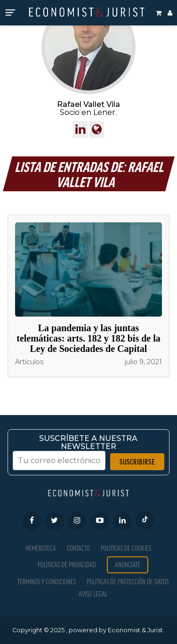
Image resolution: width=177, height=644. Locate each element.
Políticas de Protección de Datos (128, 582)
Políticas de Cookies (126, 548)
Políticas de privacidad (67, 565)
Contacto (78, 548)
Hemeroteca (41, 548)
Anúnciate (128, 565)
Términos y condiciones (47, 582)
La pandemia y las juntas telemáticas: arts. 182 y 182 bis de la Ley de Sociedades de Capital (88, 338)
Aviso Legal (93, 594)
